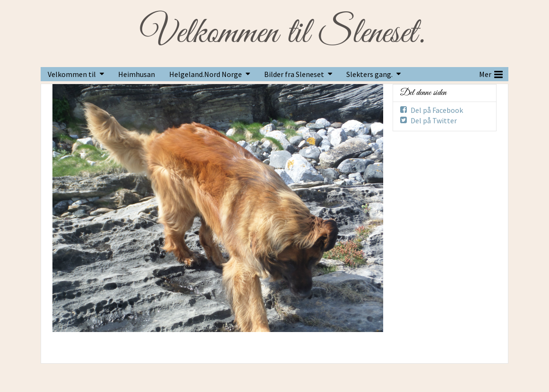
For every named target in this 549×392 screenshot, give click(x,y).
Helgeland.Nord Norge (206, 74)
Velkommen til (72, 74)
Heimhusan (137, 74)
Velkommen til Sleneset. (282, 34)
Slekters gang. (369, 74)
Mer (491, 73)
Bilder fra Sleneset (294, 74)
